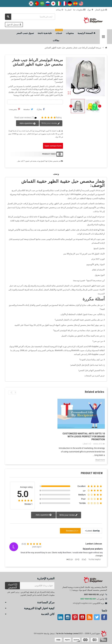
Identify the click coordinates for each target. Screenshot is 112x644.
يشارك (41, 109)
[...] (71, 590)
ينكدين (60, 617)
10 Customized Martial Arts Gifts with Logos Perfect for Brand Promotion (84, 437)
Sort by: (96, 531)
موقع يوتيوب (82, 617)
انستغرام (68, 617)
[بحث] (30, 17)
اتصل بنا (68, 10)
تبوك (90, 10)
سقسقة (28, 109)
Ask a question (28, 123)
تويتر (97, 617)
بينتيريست (14, 109)
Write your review (51, 123)
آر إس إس (90, 617)
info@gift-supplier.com (82, 603)
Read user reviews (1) (27, 118)
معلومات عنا (79, 10)
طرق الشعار (101, 10)
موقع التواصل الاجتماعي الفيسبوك (104, 617)
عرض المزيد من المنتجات (95, 376)
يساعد (60, 10)
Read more (100, 460)
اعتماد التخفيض (12, 586)
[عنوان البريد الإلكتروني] (37, 586)
